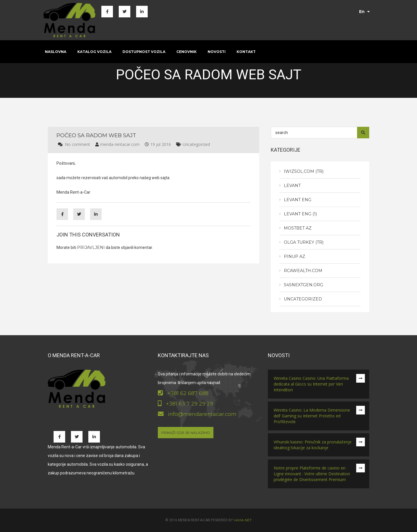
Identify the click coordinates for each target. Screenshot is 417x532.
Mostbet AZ (298, 228)
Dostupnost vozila (144, 52)
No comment (77, 144)
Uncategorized (196, 144)
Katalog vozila (94, 52)
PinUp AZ (295, 256)
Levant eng (298, 200)
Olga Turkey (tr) (304, 242)
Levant (292, 186)
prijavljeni (91, 247)
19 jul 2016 (161, 144)
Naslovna (56, 52)
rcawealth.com (303, 271)
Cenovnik (186, 52)
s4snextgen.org (303, 285)
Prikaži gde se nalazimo (186, 433)
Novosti (217, 52)
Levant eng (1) (300, 214)
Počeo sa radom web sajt (96, 135)
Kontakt (246, 52)
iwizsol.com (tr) (304, 171)
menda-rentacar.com (120, 144)
